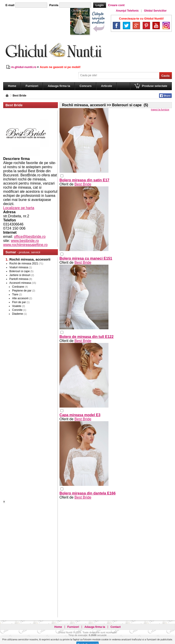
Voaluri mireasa (19, 267)
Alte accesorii (20, 298)
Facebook (116, 25)
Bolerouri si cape (19, 271)
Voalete (17, 306)
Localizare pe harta (19, 208)
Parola (54, 5)
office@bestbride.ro (30, 237)
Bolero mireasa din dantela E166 (87, 493)
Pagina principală (7, 95)
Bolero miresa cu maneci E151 (86, 258)
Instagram (166, 25)
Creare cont (116, 5)
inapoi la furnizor (160, 109)
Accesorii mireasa (20, 283)
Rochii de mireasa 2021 (24, 264)
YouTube (156, 25)
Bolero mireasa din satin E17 (84, 180)
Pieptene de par (22, 291)
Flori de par (19, 302)
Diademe (18, 314)
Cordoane (18, 287)
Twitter (126, 25)
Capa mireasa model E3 (80, 415)
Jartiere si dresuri (20, 275)
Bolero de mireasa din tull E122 (86, 337)
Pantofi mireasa (19, 279)
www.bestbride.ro (25, 241)
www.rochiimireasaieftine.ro (25, 245)
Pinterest (146, 25)
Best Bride (19, 96)
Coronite (17, 310)
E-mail (10, 5)
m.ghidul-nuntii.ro (24, 67)
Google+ (136, 25)
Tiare (15, 294)
